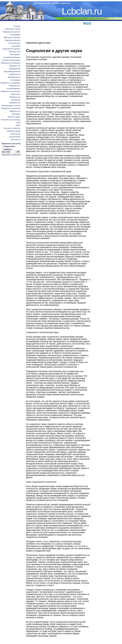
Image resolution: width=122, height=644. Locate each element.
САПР (18, 125)
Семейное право (13, 131)
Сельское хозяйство (12, 128)
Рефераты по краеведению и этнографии (14, 77)
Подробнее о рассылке (11, 154)
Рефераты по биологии (11, 63)
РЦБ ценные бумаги (12, 37)
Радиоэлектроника (13, 40)
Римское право (14, 117)
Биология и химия (13, 29)
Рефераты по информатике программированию (12, 69)
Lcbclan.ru (82, 11)
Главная (17, 26)
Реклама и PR (15, 52)
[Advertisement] (37, 33)
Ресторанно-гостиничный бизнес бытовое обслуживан (11, 57)
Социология (15, 134)
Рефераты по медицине (10, 83)
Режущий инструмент (11, 49)
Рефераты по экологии (11, 108)
